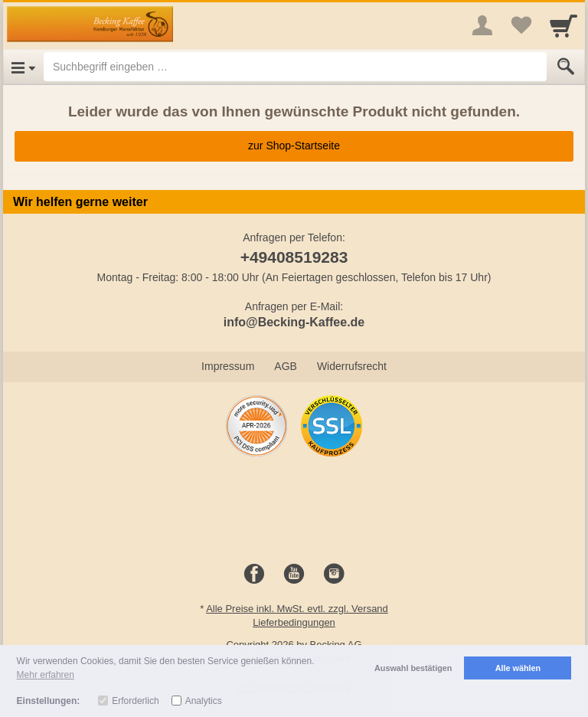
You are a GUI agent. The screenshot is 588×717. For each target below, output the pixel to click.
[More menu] (482, 25)
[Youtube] (294, 575)
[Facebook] (254, 575)
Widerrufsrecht (352, 366)
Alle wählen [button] (518, 668)
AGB (286, 366)
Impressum (228, 366)
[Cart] (563, 25)
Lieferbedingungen (294, 622)
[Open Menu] (23, 67)
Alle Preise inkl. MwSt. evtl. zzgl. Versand (297, 609)
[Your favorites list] (521, 25)
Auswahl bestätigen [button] (413, 668)
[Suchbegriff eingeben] (295, 67)
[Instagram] (334, 575)
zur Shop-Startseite (294, 146)
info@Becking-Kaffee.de (294, 322)
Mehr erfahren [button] (46, 675)
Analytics (204, 701)
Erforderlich (135, 701)
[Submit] (566, 67)
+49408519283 (294, 257)
